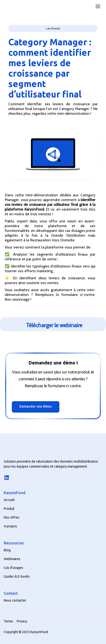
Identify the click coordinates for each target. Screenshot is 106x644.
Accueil (9, 500)
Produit (9, 509)
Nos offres (12, 517)
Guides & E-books (17, 576)
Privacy (22, 621)
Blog (7, 550)
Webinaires (12, 559)
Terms (8, 621)
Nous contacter (15, 600)
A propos (10, 526)
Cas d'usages (13, 568)
